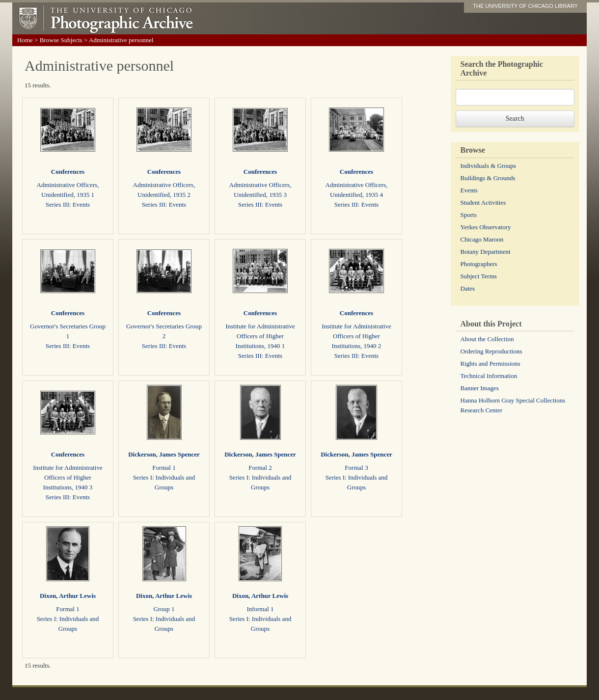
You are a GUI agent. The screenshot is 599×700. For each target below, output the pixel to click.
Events (469, 190)
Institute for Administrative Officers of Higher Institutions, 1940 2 (356, 336)
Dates (468, 288)
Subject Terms (479, 276)
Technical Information (489, 376)
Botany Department (486, 252)
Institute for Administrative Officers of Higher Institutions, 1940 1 (260, 336)
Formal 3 (356, 468)
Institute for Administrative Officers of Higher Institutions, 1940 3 (68, 477)
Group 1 (164, 609)
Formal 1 (164, 468)
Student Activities (483, 202)
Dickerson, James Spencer (164, 454)
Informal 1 (260, 609)
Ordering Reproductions (491, 351)
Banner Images (480, 388)
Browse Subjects (61, 40)
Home (25, 40)
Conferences (68, 172)
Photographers (479, 264)
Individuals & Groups (488, 166)
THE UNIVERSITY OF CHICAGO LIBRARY (525, 6)
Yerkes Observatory (486, 227)
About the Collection (487, 339)
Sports (469, 215)
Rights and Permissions (490, 363)
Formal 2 (260, 468)
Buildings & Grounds (488, 178)
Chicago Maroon (482, 239)
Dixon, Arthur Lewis (68, 596)
